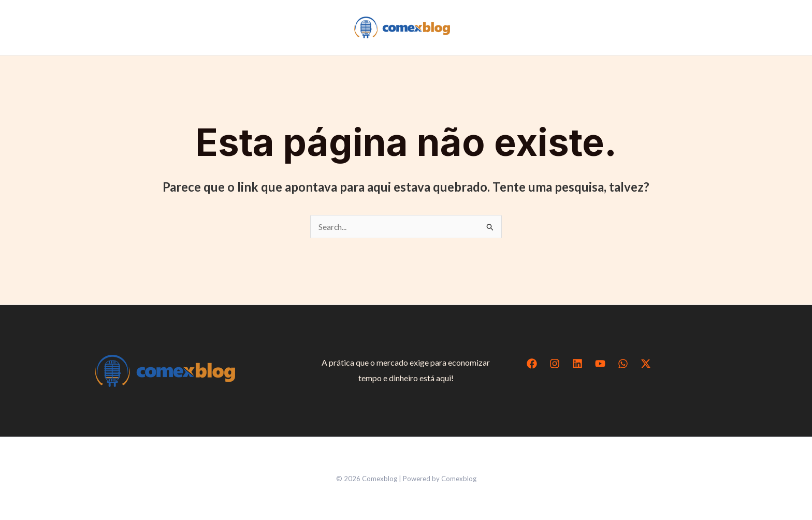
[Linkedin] (577, 364)
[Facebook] (532, 364)
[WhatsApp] (623, 364)
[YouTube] (600, 364)
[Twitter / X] (646, 364)
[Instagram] (555, 364)
